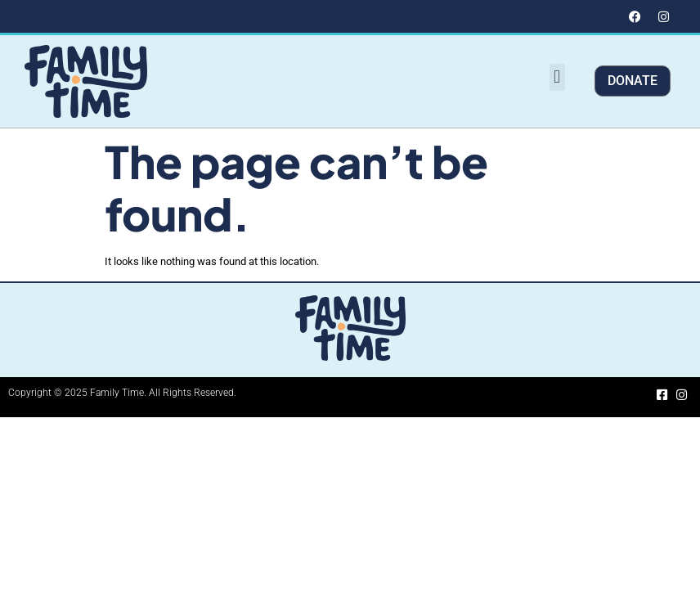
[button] (557, 77)
